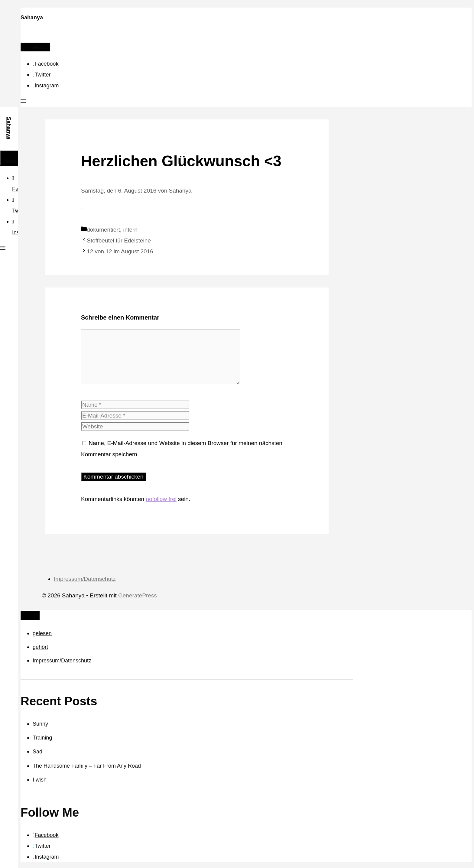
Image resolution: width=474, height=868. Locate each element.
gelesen (42, 633)
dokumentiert (103, 230)
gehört (40, 647)
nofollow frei (161, 499)
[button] (23, 102)
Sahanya (32, 18)
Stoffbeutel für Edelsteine (119, 241)
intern (130, 230)
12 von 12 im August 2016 (120, 251)
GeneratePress (138, 595)
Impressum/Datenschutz (85, 579)
